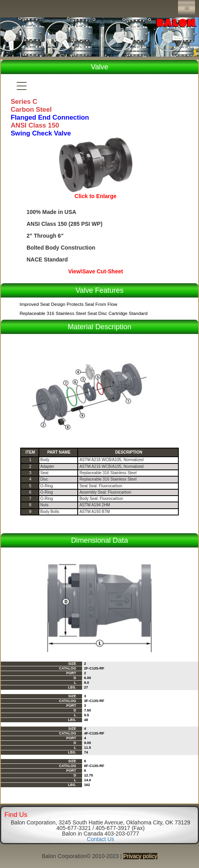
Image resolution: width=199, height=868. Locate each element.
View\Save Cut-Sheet (96, 271)
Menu (187, 8)
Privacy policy (140, 856)
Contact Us (100, 839)
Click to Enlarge (96, 196)
